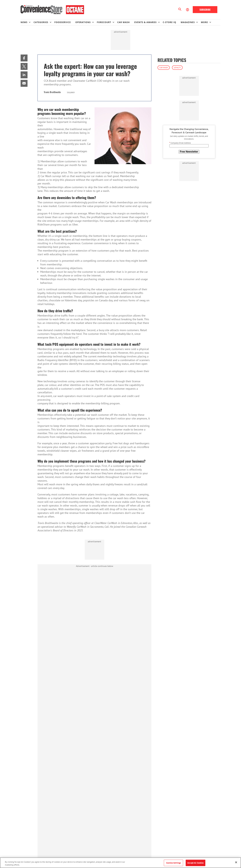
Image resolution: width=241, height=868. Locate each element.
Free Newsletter (189, 152)
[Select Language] (188, 10)
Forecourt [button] (104, 22)
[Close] (236, 862)
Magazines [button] (188, 22)
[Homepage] (52, 10)
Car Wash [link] (123, 22)
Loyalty (177, 67)
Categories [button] (41, 22)
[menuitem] (27, 22)
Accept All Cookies (195, 863)
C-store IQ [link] (169, 22)
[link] (24, 58)
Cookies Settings (173, 863)
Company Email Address (180, 143)
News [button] (24, 22)
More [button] (204, 22)
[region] (120, 863)
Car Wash (164, 67)
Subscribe (205, 10)
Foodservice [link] (63, 22)
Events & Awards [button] (145, 22)
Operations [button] (83, 22)
